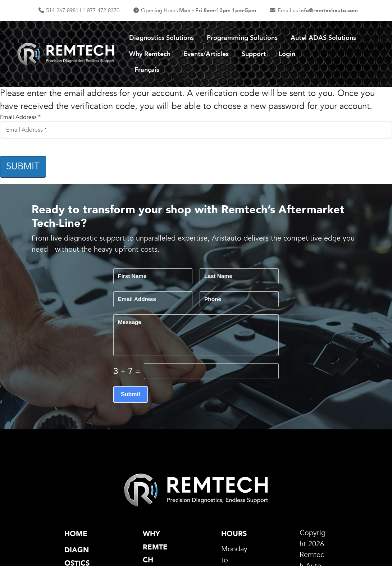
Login (287, 54)
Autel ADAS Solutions (323, 38)
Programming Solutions (242, 38)
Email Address (20, 117)
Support (254, 54)
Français (147, 70)
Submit (23, 166)
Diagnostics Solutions (161, 38)
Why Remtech (150, 54)
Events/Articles (206, 54)
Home (76, 534)
